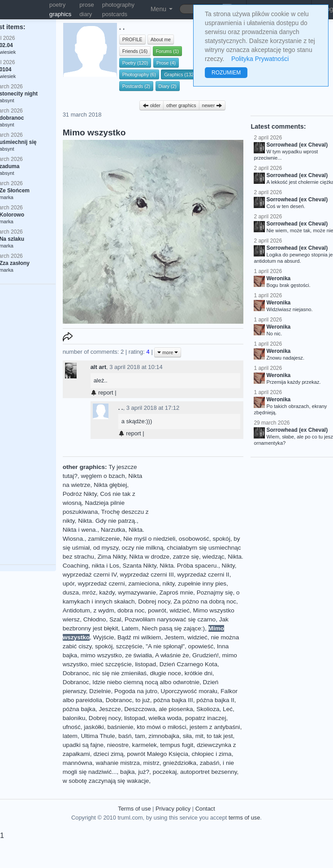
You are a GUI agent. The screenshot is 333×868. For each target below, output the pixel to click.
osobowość (194, 539)
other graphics (181, 105)
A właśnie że (172, 655)
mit (199, 736)
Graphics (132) (179, 74)
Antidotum (76, 610)
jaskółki (94, 727)
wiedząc (213, 557)
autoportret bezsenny (209, 772)
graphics (60, 14)
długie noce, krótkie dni (181, 673)
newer (212, 105)
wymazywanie (137, 592)
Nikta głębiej (110, 485)
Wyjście (104, 637)
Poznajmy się (215, 592)
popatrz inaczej (205, 718)
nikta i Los (106, 566)
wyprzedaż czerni (102, 584)
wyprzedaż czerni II (203, 575)
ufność (72, 727)
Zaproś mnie (177, 592)
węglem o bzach (103, 476)
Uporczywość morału (189, 691)
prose (87, 5)
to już (143, 700)
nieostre (118, 745)
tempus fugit (177, 745)
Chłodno (95, 619)
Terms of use (134, 809)
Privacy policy (173, 809)
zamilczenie (104, 539)
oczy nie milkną (143, 548)
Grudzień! (205, 655)
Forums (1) (167, 51)
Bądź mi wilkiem (139, 637)
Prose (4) (166, 63)
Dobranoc (76, 673)
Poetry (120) (135, 63)
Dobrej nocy (154, 601)
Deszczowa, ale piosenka (158, 709)
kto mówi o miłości (161, 727)
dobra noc (131, 610)
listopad (145, 664)
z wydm (104, 610)
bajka (128, 772)
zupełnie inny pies (202, 584)
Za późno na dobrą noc (205, 601)
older (151, 105)
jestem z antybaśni (215, 727)
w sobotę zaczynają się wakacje (106, 781)
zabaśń (210, 763)
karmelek (145, 745)
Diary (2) (168, 86)
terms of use (244, 818)
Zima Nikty (111, 557)
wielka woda (165, 718)
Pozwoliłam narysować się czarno (170, 619)
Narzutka (113, 530)
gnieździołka (179, 763)
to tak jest (220, 736)
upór (69, 584)
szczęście (129, 646)
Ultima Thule (98, 736)
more (168, 352)
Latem (130, 628)
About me (161, 39)
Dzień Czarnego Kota (188, 664)
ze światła (138, 655)
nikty (169, 584)
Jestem (174, 637)
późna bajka (79, 709)
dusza (71, 592)
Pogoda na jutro (136, 691)
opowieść (201, 646)
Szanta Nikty (139, 566)
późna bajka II (215, 700)
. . (121, 408)
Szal (115, 619)
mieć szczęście (111, 664)
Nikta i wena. (80, 530)
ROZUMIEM (226, 73)
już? (144, 772)
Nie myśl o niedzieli (149, 539)
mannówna (78, 763)
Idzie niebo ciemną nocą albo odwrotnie (146, 682)
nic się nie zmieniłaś (119, 673)
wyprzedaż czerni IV (90, 575)
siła (187, 736)
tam (140, 736)
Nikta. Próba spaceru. (189, 566)
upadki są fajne (83, 745)
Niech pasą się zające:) (173, 628)
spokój (221, 539)
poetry (57, 5)
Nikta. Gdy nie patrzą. (107, 521)
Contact (205, 809)
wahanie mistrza (118, 763)
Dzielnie (100, 691)
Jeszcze (110, 709)
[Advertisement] (196, 496)
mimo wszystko (101, 655)
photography (118, 5)
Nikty (228, 566)
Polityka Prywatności (260, 59)
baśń (125, 736)
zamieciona (144, 584)
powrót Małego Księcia (158, 754)
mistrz (151, 763)
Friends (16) (135, 51)
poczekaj (165, 772)
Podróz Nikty (80, 494)
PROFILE (132, 39)
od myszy (106, 548)
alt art (98, 367)
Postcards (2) (136, 86)
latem (70, 736)
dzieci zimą (108, 754)
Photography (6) (139, 74)
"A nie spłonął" (165, 646)
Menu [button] (162, 9)
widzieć (179, 610)
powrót (157, 610)
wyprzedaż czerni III (147, 575)
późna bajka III (173, 700)
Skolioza (208, 709)
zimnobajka (164, 736)
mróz (89, 592)
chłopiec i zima (212, 754)
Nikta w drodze (149, 557)
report (102, 393)
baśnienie (120, 727)
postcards (115, 14)
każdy (107, 592)
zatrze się (186, 557)
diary (86, 14)
